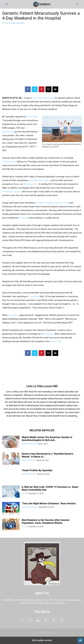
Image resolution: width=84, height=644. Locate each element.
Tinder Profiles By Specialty (37, 470)
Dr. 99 (24, 493)
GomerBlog (32, 117)
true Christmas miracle (43, 98)
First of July (55, 341)
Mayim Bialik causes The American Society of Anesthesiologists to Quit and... (47, 439)
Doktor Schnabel (29, 444)
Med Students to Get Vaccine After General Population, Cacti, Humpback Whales (45, 521)
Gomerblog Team (29, 507)
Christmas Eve (9, 162)
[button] (7, 4)
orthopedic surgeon (12, 192)
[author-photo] (42, 382)
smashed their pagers (40, 180)
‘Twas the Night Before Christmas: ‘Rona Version (49, 503)
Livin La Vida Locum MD (14, 23)
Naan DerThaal (28, 460)
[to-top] (80, 639)
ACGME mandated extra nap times (52, 203)
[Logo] (42, 585)
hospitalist (48, 334)
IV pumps (23, 218)
